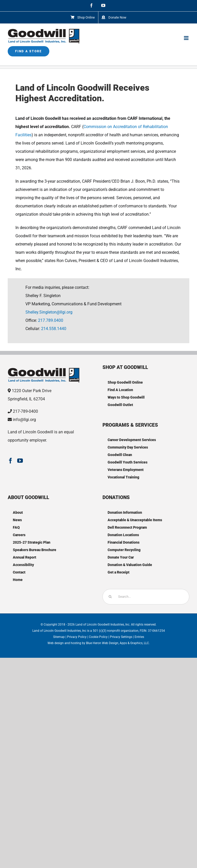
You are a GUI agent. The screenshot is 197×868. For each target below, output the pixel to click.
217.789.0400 (51, 320)
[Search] (110, 597)
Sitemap (59, 637)
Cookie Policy (98, 637)
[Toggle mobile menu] (187, 38)
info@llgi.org (24, 420)
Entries (139, 637)
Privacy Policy (77, 637)
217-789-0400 (25, 411)
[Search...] (146, 597)
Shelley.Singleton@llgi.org (49, 312)
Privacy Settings (121, 637)
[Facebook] (11, 461)
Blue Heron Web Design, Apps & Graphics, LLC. (118, 643)
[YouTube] (20, 461)
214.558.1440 (54, 329)
